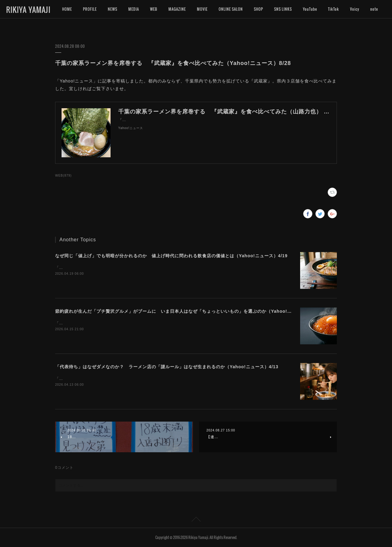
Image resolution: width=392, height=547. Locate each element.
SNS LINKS (283, 9)
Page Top (196, 520)
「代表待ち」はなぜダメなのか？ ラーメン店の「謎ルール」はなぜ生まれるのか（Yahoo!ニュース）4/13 (167, 367)
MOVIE (202, 9)
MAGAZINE (177, 9)
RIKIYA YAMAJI (28, 10)
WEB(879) (63, 176)
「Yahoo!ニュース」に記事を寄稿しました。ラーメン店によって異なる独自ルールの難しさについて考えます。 (155, 379)
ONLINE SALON (231, 9)
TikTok (334, 9)
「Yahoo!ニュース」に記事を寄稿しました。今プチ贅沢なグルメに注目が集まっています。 (137, 323)
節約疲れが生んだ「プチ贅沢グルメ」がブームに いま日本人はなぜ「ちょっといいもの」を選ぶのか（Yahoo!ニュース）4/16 (187, 311)
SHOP (258, 9)
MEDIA (134, 9)
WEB (154, 9)
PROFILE (90, 9)
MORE (355, 9)
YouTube (310, 9)
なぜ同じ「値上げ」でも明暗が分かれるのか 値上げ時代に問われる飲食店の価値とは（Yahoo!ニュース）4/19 (171, 256)
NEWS (113, 9)
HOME (67, 9)
